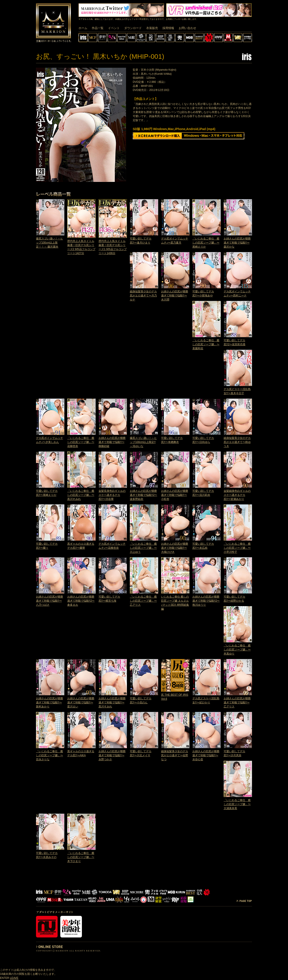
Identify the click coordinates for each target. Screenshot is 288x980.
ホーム (83, 28)
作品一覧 (98, 28)
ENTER (5, 978)
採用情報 (168, 28)
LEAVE (14, 978)
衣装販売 (152, 28)
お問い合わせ (187, 28)
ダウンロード (133, 28)
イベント (114, 28)
